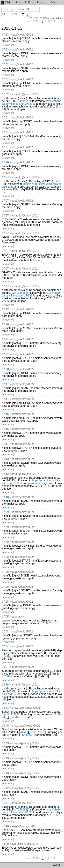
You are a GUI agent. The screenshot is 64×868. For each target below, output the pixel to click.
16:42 (5, 788)
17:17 (5, 384)
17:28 (5, 162)
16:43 (5, 743)
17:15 (5, 429)
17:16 (5, 414)
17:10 (5, 497)
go (29, 14)
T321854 (7, 656)
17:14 (5, 444)
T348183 (22, 101)
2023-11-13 (12, 28)
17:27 (5, 177)
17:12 (5, 474)
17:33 (5, 35)
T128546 (25, 735)
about (56, 865)
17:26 (5, 324)
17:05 (5, 602)
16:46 (5, 726)
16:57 (5, 667)
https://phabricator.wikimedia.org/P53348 (32, 811)
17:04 (5, 632)
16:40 (5, 826)
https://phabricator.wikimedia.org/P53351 (32, 294)
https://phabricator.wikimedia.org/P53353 (32, 102)
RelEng (29, 2)
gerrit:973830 (11, 714)
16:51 (5, 708)
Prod (19, 2)
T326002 (45, 623)
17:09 (5, 512)
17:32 (5, 64)
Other (54, 2)
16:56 (5, 685)
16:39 (5, 844)
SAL (6, 2)
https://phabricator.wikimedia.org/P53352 (31, 185)
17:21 (5, 339)
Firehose (42, 2)
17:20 (5, 369)
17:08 (5, 557)
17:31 (5, 118)
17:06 (5, 572)
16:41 (5, 803)
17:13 (5, 459)
